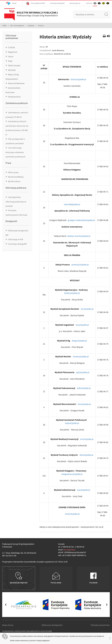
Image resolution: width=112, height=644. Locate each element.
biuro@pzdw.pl (69, 550)
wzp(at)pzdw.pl (72, 423)
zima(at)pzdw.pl (72, 514)
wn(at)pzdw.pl (84, 404)
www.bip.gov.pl (75, 3)
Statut (10, 57)
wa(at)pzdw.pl (84, 490)
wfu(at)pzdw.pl (86, 455)
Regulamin (12, 52)
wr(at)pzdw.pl (87, 309)
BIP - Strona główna (17, 26)
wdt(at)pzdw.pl (84, 388)
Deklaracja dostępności (52, 625)
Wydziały (31, 26)
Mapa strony (8, 625)
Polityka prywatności (100, 625)
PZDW (5, 26)
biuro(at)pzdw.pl (78, 79)
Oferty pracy (13, 172)
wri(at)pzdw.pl (87, 439)
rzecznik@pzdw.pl (72, 204)
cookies (30, 636)
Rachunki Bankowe (16, 83)
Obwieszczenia (14, 97)
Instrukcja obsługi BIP (57, 3)
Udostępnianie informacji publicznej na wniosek (16, 202)
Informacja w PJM (15, 239)
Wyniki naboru (14, 181)
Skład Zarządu (14, 66)
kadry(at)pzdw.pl (72, 293)
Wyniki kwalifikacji (16, 177)
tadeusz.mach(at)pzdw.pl (79, 236)
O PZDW (11, 48)
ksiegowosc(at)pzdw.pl (72, 474)
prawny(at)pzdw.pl (80, 265)
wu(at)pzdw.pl (82, 325)
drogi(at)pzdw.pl (79, 341)
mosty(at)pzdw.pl (81, 357)
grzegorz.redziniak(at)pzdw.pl (81, 220)
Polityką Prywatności (61, 636)
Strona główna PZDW (36, 3)
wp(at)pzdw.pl (83, 372)
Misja (10, 61)
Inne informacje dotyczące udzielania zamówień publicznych (15, 152)
